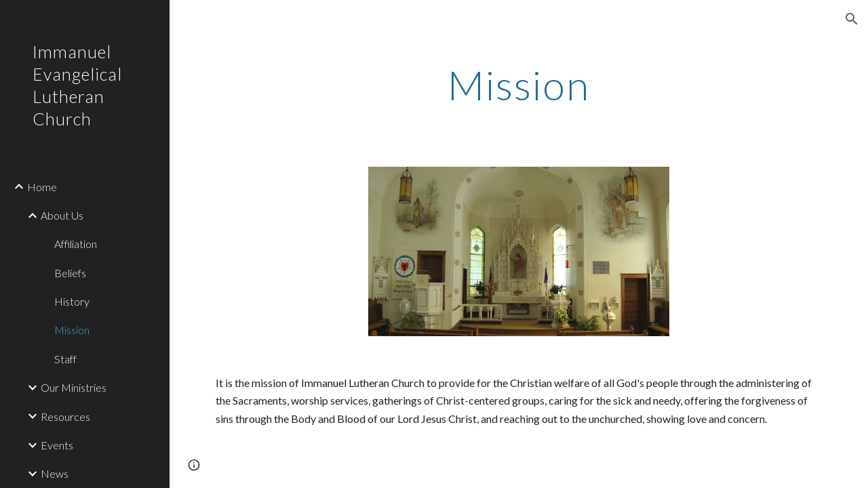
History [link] (72, 301)
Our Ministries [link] (74, 387)
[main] (518, 85)
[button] (852, 19)
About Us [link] (62, 215)
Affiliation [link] (76, 244)
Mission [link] (72, 330)
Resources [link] (65, 416)
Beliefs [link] (70, 273)
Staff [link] (65, 359)
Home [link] (42, 187)
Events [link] (57, 445)
